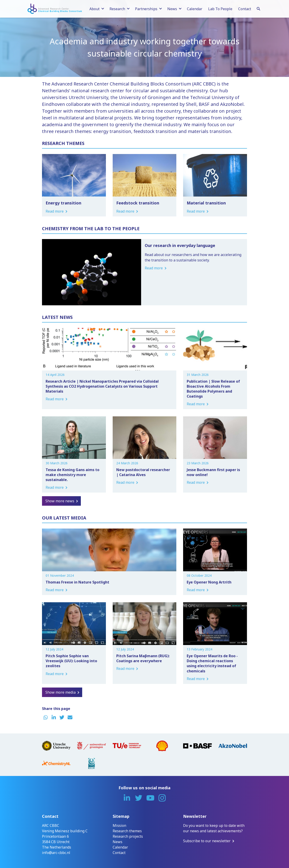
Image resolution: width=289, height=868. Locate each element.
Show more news (60, 501)
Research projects (128, 836)
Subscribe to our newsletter (207, 841)
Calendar (195, 9)
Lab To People (220, 9)
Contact (245, 9)
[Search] (259, 8)
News (118, 842)
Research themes (127, 831)
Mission (119, 825)
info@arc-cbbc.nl (56, 853)
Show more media (61, 692)
